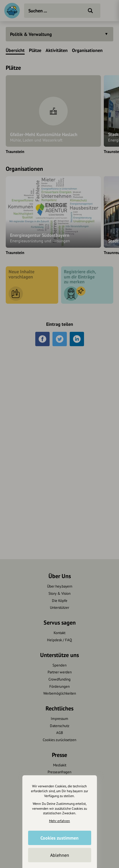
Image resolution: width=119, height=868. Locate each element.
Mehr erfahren (60, 821)
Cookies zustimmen (60, 838)
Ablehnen (60, 855)
